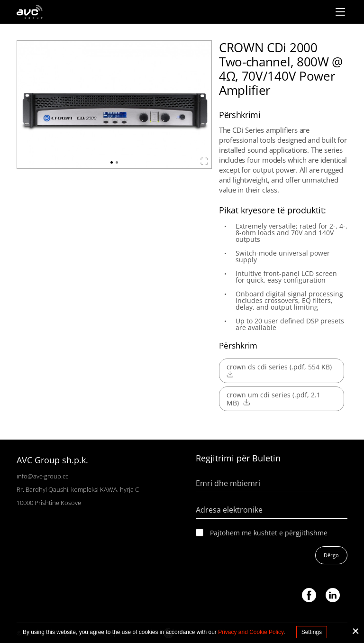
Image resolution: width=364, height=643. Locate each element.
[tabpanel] (114, 105)
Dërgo (331, 555)
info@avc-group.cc (42, 476)
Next (198, 100)
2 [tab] (117, 162)
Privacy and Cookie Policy (251, 632)
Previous (30, 100)
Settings (312, 632)
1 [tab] (112, 162)
